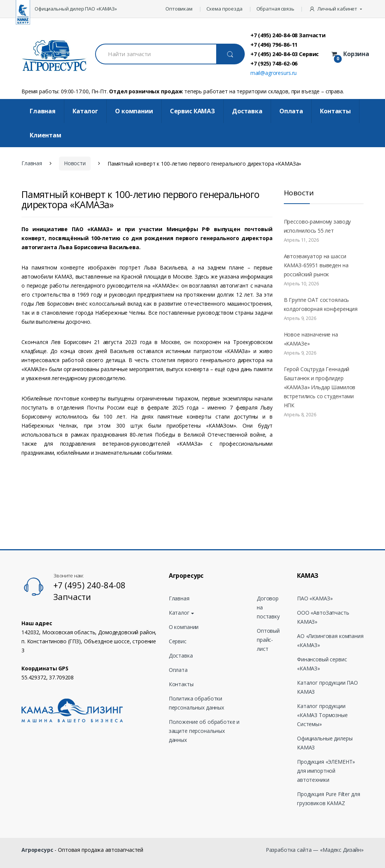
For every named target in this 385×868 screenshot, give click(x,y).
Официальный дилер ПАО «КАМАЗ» (76, 9)
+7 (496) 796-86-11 (274, 44)
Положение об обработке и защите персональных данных (204, 731)
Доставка (247, 111)
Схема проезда (224, 9)
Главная (43, 111)
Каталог (85, 111)
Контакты (335, 111)
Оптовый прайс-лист (268, 640)
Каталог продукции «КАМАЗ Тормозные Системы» (322, 715)
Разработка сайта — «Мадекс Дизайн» (315, 850)
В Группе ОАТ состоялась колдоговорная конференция (321, 304)
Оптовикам (179, 9)
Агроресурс (37, 850)
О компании (134, 111)
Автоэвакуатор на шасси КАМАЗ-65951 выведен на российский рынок (316, 265)
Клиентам (45, 135)
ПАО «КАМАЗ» (315, 598)
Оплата (291, 111)
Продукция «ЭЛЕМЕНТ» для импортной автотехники (326, 771)
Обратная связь (275, 9)
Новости (75, 163)
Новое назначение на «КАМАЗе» (311, 339)
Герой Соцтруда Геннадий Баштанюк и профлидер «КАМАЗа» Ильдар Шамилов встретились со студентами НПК (320, 387)
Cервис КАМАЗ (192, 111)
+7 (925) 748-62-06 (274, 63)
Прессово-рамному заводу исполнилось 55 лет (318, 226)
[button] (336, 9)
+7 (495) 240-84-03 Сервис (285, 54)
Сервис (178, 641)
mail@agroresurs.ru (274, 73)
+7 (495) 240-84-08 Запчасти (288, 35)
